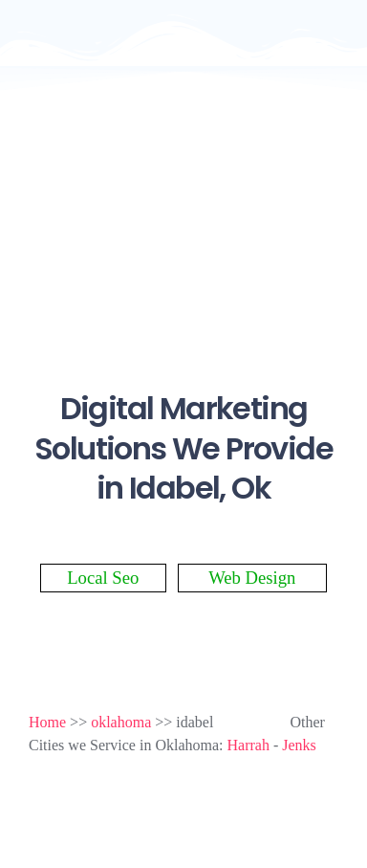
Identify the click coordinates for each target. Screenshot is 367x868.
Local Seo (103, 578)
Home (47, 722)
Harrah (248, 745)
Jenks (299, 745)
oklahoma (121, 722)
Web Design (252, 578)
